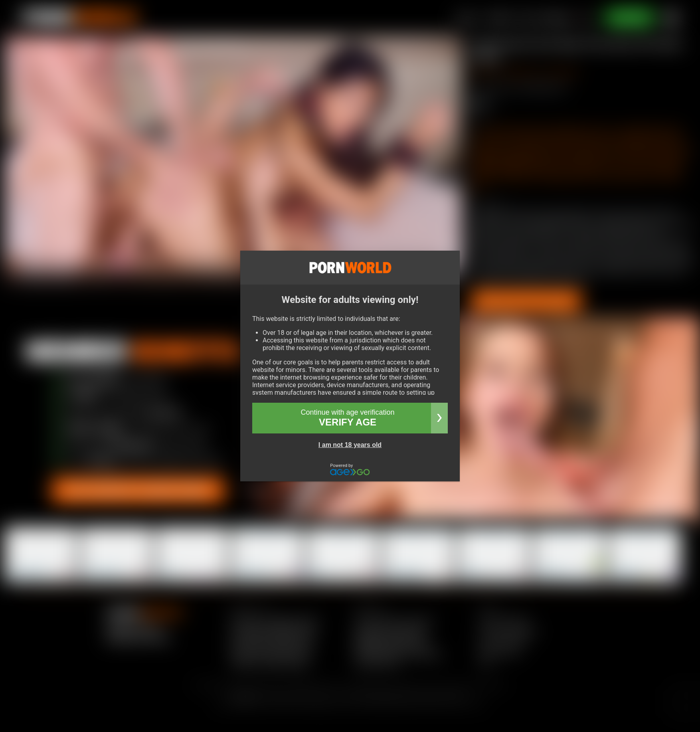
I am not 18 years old (350, 445)
